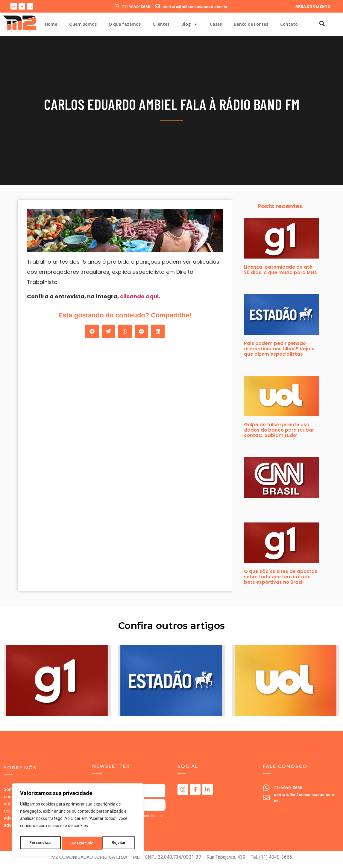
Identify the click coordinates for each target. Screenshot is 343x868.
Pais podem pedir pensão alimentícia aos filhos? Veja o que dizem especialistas (279, 349)
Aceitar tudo (116, 843)
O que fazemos (125, 24)
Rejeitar (79, 843)
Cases (216, 24)
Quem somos (83, 24)
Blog (190, 24)
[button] (322, 23)
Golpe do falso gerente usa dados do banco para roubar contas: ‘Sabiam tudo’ (279, 430)
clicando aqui (139, 296)
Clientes (161, 24)
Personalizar (41, 843)
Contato (289, 24)
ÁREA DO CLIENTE (313, 6)
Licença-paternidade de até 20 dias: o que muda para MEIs (280, 270)
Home (51, 24)
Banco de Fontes (251, 24)
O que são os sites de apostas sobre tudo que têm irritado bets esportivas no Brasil (281, 577)
